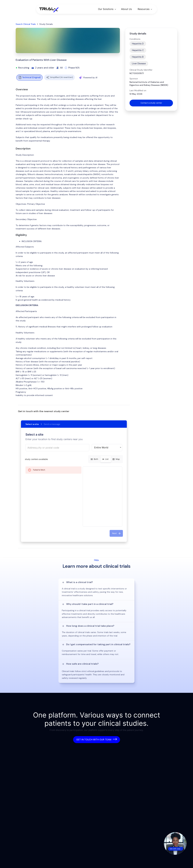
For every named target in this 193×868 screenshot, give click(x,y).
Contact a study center (151, 103)
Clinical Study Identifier (141, 70)
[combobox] (57, 448)
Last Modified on (138, 90)
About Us (126, 9)
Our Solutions (106, 9)
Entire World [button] (101, 447)
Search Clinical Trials (26, 24)
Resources (144, 9)
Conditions (135, 39)
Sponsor (134, 79)
